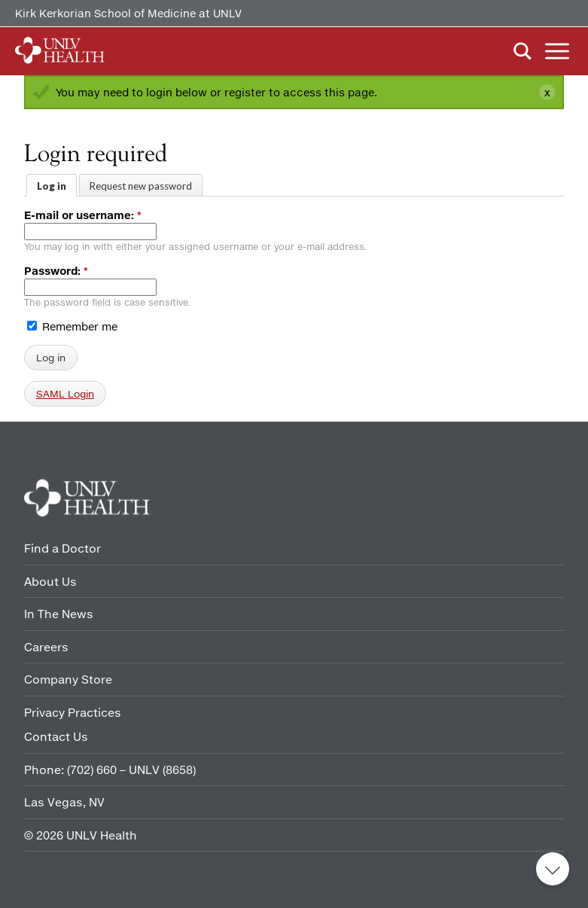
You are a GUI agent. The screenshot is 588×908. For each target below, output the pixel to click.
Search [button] (522, 51)
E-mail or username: (83, 215)
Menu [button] (557, 51)
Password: (56, 271)
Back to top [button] (553, 869)
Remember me (72, 326)
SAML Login (65, 394)
